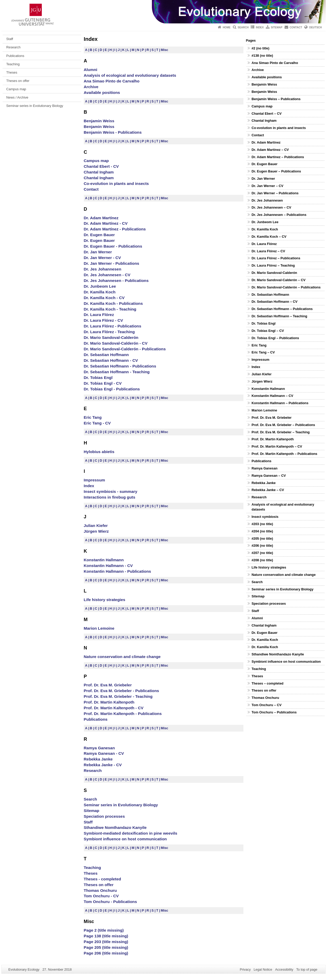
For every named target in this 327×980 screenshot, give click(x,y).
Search (243, 27)
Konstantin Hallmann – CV (272, 396)
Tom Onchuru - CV (101, 896)
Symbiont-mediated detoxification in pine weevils (131, 833)
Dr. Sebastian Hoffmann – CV (274, 302)
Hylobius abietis (99, 452)
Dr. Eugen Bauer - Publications (113, 246)
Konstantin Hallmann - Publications (118, 571)
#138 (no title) (262, 56)
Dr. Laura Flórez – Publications (276, 258)
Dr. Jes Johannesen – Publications (279, 215)
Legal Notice (263, 969)
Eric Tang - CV (97, 423)
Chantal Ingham (99, 172)
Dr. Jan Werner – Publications (275, 193)
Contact (296, 27)
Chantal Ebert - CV (101, 166)
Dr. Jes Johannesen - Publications (116, 281)
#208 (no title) (262, 560)
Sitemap (276, 27)
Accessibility (284, 969)
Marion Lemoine (99, 628)
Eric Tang (93, 417)
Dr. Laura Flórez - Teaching (109, 332)
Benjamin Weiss (99, 121)
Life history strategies (105, 600)
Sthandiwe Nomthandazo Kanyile (115, 827)
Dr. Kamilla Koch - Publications (113, 303)
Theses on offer (18, 81)
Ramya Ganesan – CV (269, 476)
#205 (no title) (262, 539)
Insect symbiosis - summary (111, 491)
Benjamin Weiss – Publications (276, 99)
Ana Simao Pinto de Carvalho (112, 81)
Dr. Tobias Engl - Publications (112, 389)
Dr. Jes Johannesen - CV (107, 275)
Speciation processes (104, 816)
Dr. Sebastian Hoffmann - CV (111, 360)
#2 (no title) (260, 48)
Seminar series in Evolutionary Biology (35, 106)
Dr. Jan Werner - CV (102, 258)
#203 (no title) (262, 524)
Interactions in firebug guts (110, 497)
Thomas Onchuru (100, 890)
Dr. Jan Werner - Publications (112, 263)
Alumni (91, 70)
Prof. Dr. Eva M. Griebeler (108, 685)
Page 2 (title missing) (104, 930)
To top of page (307, 969)
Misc (165, 50)
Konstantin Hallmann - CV (108, 566)
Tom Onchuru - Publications (111, 902)
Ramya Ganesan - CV (104, 753)
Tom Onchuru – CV (266, 705)
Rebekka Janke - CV (103, 765)
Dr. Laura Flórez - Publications (113, 326)
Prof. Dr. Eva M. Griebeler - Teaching (118, 696)
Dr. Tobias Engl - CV (103, 383)
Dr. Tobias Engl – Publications (275, 338)
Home (227, 27)
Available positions (102, 92)
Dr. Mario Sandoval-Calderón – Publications (286, 287)
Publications (15, 56)
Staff (10, 39)
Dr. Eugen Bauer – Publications (276, 171)
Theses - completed (102, 879)
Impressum (95, 480)
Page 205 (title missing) (106, 947)
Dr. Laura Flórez (99, 315)
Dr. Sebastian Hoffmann (106, 355)
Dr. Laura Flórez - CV (103, 320)
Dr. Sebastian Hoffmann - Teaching (117, 372)
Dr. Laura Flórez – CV (268, 251)
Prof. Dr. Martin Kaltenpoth (109, 702)
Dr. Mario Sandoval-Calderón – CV (278, 280)
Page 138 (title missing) (106, 936)
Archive (91, 87)
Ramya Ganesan (99, 748)
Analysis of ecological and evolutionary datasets (130, 75)
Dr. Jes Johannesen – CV (271, 207)
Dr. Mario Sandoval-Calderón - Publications (125, 349)
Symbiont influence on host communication (125, 839)
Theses (12, 72)
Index (260, 27)
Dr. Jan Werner (98, 252)
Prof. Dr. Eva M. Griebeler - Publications (121, 691)
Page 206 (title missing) (106, 953)
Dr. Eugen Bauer (99, 235)
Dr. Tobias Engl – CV (268, 331)
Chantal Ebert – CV (266, 114)
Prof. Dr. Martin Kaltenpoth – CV (277, 446)
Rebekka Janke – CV (268, 490)
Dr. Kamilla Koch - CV (104, 298)
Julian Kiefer (96, 526)
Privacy (245, 969)
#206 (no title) (262, 546)
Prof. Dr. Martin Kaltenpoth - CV (114, 708)
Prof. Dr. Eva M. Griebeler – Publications (283, 425)
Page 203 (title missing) (106, 942)
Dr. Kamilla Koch (100, 292)
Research (13, 47)
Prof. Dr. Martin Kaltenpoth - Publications (123, 714)
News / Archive (17, 97)
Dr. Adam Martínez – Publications (278, 157)
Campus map (16, 89)
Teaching (13, 64)
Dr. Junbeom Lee (100, 286)
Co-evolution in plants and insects (116, 183)
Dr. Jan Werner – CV (267, 186)
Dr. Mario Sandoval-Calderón (111, 337)
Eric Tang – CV (263, 352)
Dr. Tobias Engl (98, 378)
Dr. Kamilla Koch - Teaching (110, 309)
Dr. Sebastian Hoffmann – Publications (282, 309)
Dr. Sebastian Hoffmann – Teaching (279, 316)
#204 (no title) (262, 531)
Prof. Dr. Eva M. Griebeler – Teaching (281, 432)
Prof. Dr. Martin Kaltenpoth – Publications (284, 454)
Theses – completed (267, 683)
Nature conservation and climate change (122, 657)
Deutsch (316, 27)
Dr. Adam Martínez (101, 218)
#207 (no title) (262, 553)
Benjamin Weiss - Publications (113, 132)
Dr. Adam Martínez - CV (106, 223)
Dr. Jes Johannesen (103, 269)
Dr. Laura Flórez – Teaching (273, 265)
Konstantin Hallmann (104, 560)
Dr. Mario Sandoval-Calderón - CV (116, 343)
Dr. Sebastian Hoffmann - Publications (120, 366)
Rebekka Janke (98, 759)
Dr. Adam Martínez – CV (270, 150)
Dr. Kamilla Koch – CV (269, 237)
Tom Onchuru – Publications (274, 712)
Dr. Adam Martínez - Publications (115, 229)
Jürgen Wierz (96, 531)
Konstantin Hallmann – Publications (280, 403)
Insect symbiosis (265, 517)
